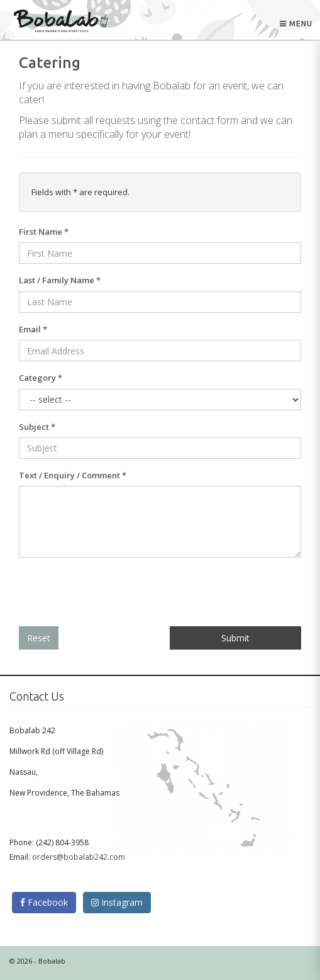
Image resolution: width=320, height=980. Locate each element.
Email (33, 329)
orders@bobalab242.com (79, 857)
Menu (296, 22)
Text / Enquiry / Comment (73, 475)
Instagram (117, 902)
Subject (37, 427)
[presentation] (114, 592)
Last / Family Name (60, 280)
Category (41, 378)
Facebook (44, 902)
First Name (44, 232)
